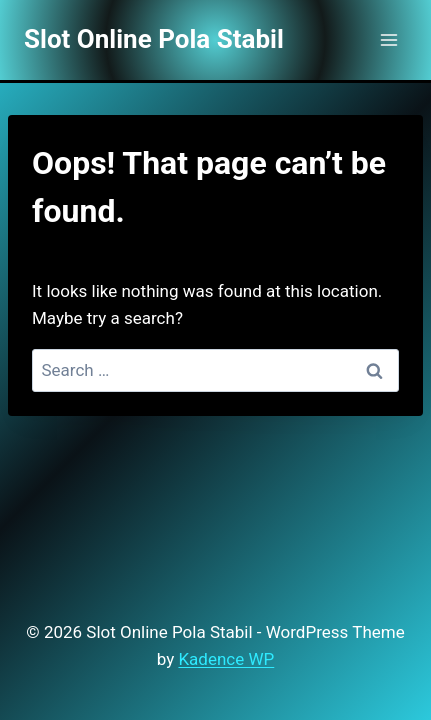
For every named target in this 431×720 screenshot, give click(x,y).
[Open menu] (388, 39)
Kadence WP (226, 659)
